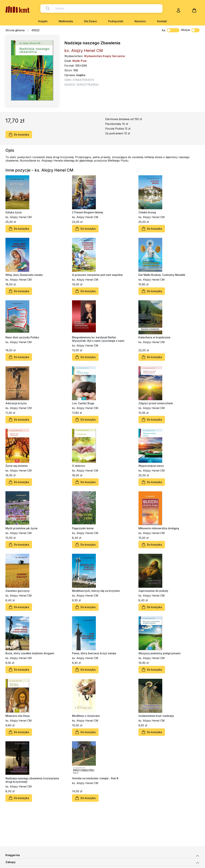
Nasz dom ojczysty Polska (22, 337)
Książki (43, 21)
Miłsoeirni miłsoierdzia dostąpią (159, 528)
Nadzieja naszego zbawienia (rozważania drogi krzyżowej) (32, 780)
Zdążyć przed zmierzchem (156, 403)
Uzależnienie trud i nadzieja (156, 716)
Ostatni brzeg (147, 212)
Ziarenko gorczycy (18, 591)
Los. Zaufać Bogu (83, 403)
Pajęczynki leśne (83, 528)
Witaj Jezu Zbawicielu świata (24, 275)
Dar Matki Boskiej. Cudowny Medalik (162, 275)
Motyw (190, 30)
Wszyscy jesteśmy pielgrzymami (159, 653)
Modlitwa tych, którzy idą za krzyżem (96, 591)
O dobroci (78, 466)
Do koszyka (19, 135)
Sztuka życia (14, 212)
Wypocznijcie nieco (151, 466)
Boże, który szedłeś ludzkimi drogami (30, 653)
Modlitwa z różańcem (86, 716)
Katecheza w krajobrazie (154, 337)
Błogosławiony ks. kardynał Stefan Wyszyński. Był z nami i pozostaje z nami (98, 339)
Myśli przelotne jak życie (21, 528)
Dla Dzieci (90, 21)
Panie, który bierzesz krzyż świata (94, 653)
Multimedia (66, 21)
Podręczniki (116, 21)
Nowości (140, 21)
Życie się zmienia (17, 466)
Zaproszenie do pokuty (153, 591)
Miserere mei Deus (18, 716)
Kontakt (162, 21)
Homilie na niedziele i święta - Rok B (95, 778)
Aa (163, 30)
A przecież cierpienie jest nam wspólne (97, 275)
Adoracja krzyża (16, 403)
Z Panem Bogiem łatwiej (88, 212)
